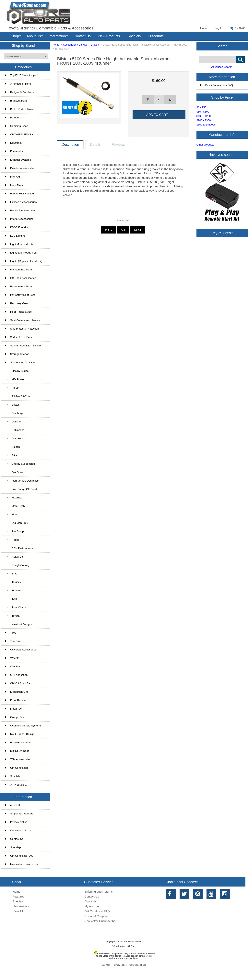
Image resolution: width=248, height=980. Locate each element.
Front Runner (16, 700)
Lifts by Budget (17, 371)
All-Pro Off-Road (18, 396)
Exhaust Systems (18, 160)
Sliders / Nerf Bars (19, 337)
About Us (34, 36)
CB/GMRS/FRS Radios (22, 134)
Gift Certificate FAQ (19, 856)
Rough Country (18, 565)
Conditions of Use (18, 830)
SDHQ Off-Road (17, 751)
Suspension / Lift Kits (75, 45)
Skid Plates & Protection (22, 329)
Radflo (12, 540)
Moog (12, 514)
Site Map (13, 847)
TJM (11, 599)
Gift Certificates (17, 768)
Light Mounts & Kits (19, 244)
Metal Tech (14, 709)
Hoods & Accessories (20, 210)
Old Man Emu (17, 523)
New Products (109, 36)
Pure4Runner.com (133, 942)
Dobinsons (15, 430)
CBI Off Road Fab (18, 683)
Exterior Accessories (20, 168)
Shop (15, 36)
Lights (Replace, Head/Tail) (24, 261)
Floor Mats (14, 185)
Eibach (13, 447)
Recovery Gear (17, 303)
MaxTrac (14, 498)
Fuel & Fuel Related (20, 194)
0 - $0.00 (238, 28)
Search (222, 46)
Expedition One (17, 692)
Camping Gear (16, 126)
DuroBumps (16, 438)
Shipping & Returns (19, 814)
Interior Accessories (19, 219)
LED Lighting (15, 236)
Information (57, 36)
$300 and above (206, 125)
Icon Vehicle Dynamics (22, 481)
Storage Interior (17, 354)
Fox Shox (14, 472)
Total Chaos (16, 607)
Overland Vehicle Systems (23, 726)
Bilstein (95, 45)
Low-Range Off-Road (21, 489)
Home (204, 28)
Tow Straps (14, 641)
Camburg (14, 413)
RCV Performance (19, 548)
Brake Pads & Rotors (20, 109)
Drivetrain (13, 143)
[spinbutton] (159, 99)
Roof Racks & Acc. (19, 312)
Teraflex (13, 582)
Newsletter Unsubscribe (22, 864)
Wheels (12, 658)
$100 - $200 (204, 116)
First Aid (13, 177)
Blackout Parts (16, 101)
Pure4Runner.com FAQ (217, 85)
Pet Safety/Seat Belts (20, 295)
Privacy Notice (16, 822)
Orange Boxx (16, 717)
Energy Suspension (20, 464)
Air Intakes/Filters (18, 84)
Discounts (156, 36)
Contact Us (82, 36)
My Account (92, 906)
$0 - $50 (201, 107)
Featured (18, 896)
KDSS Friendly (17, 227)
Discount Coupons (96, 916)
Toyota (12, 616)
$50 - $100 (203, 112)
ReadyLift (14, 557)
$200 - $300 (204, 120)
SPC (11, 574)
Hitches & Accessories (21, 202)
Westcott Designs (19, 624)
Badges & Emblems (19, 92)
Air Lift (12, 388)
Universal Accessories (21, 650)
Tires (11, 633)
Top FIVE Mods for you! (22, 75)
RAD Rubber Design (20, 734)
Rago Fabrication (18, 742)
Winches (13, 666)
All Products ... (16, 785)
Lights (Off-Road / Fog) (21, 253)
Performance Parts (19, 286)
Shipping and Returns (99, 892)
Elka (11, 455)
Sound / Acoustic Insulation (24, 346)
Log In (219, 28)
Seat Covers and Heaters (23, 320)
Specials (134, 36)
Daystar (13, 422)
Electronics (14, 151)
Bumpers (13, 118)
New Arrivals (21, 906)
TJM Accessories (18, 759)
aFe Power (15, 379)
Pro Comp (15, 531)
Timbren (13, 590)
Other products (205, 145)
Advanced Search (222, 67)
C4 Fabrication (16, 675)
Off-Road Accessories (21, 278)
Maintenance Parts (19, 270)
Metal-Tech (15, 506)
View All (18, 911)
